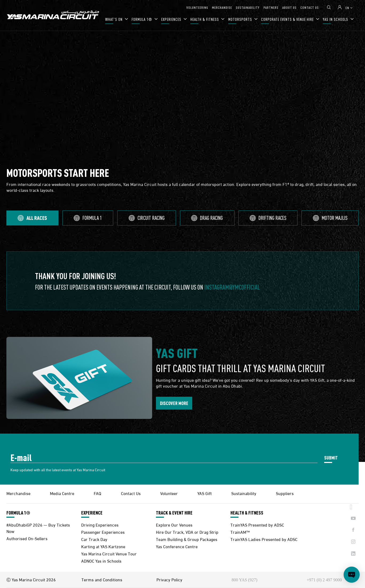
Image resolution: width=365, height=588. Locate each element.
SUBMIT (331, 457)
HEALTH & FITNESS (205, 19)
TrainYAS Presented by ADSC (257, 525)
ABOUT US (289, 7)
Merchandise (18, 493)
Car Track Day (94, 539)
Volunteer (169, 493)
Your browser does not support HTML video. (182, 92)
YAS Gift (205, 493)
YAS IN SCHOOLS (336, 19)
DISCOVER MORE (174, 403)
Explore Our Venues (174, 525)
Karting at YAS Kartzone (103, 546)
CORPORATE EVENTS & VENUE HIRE (288, 19)
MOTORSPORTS (241, 19)
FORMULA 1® (142, 19)
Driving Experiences (100, 525)
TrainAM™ (240, 532)
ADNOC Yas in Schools (101, 561)
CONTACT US (310, 7)
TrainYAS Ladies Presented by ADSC (264, 539)
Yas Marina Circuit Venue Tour (109, 553)
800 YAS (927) (244, 580)
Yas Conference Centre (177, 546)
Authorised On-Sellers (27, 538)
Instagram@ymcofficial (232, 287)
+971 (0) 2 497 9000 (324, 580)
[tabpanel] (182, 281)
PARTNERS (271, 7)
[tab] (32, 218)
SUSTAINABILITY (248, 7)
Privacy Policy (169, 579)
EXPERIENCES (172, 19)
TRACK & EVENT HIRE (174, 513)
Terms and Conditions (102, 579)
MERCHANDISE (222, 7)
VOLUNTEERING (197, 7)
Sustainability (244, 493)
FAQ (97, 493)
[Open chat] (352, 575)
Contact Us (131, 493)
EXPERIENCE (92, 513)
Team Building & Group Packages (187, 539)
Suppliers (285, 493)
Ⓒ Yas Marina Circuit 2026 (31, 579)
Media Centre (62, 493)
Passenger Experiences (103, 532)
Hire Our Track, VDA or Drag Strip (187, 532)
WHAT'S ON (114, 19)
